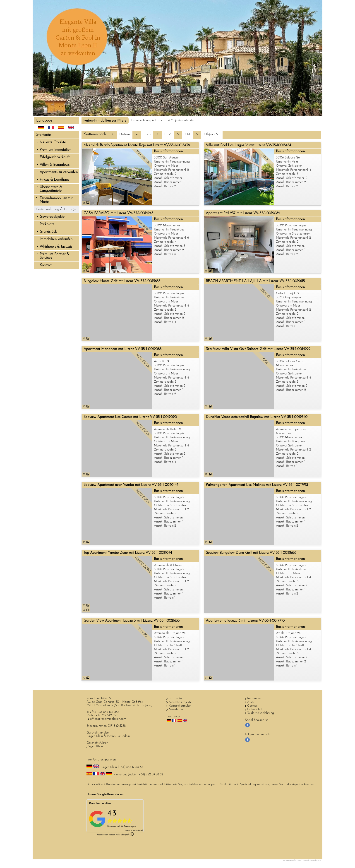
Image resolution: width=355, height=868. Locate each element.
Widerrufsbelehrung (261, 713)
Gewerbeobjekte (52, 217)
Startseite (43, 135)
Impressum (254, 699)
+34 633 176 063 (108, 712)
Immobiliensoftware (312, 861)
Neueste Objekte (53, 142)
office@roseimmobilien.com (108, 719)
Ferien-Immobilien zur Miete (56, 200)
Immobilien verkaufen (56, 239)
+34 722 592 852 (107, 716)
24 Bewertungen (128, 826)
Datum (125, 134)
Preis (147, 134)
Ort (187, 134)
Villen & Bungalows (55, 165)
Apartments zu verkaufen (59, 172)
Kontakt (46, 265)
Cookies (252, 706)
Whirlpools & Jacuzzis (56, 247)
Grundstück (48, 232)
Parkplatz (47, 224)
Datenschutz (255, 709)
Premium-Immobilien (55, 150)
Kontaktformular (180, 706)
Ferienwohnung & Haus (56, 209)
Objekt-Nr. (212, 134)
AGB (250, 702)
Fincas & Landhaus (54, 180)
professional (138, 831)
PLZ (168, 134)
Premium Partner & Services (54, 256)
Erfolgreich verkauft (55, 157)
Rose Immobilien (100, 804)
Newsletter (176, 709)
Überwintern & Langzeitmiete (51, 189)
